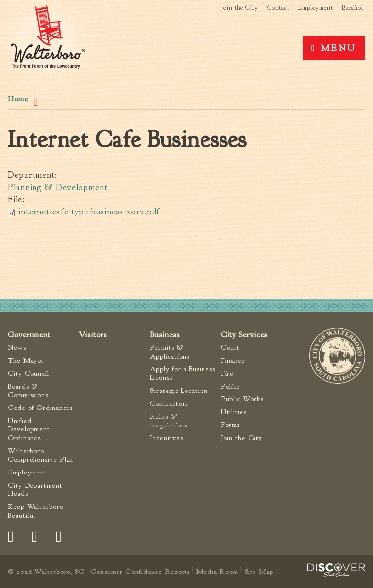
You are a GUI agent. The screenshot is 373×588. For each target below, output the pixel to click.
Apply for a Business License (182, 373)
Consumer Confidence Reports (140, 572)
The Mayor (26, 361)
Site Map (259, 572)
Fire (228, 373)
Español (353, 8)
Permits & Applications (170, 352)
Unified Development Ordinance (29, 430)
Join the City (240, 8)
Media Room (217, 572)
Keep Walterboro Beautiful (36, 511)
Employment (316, 8)
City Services (244, 335)
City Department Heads (35, 490)
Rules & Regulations (169, 421)
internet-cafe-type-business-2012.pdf (89, 212)
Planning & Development (58, 188)
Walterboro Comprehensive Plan (41, 455)
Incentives (166, 438)
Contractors (169, 403)
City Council (28, 373)
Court (231, 348)
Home (18, 99)
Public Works (242, 399)
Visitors (93, 335)
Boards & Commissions (28, 391)
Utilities (234, 412)
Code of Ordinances (40, 408)
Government (29, 335)
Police (231, 386)
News (17, 348)
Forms (231, 425)
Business (164, 335)
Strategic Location (178, 391)
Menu (339, 48)
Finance (233, 361)
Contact (278, 8)
